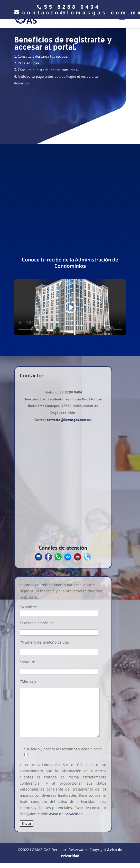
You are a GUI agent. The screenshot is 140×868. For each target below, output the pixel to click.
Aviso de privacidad (66, 814)
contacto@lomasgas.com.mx (69, 420)
